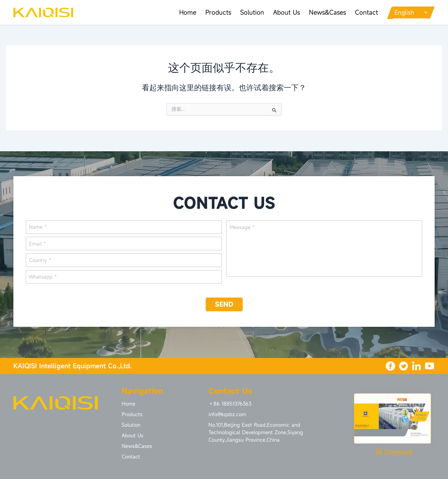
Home (182, 12)
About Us (282, 12)
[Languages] (409, 12)
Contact (363, 12)
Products (213, 12)
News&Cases (323, 12)
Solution (247, 12)
